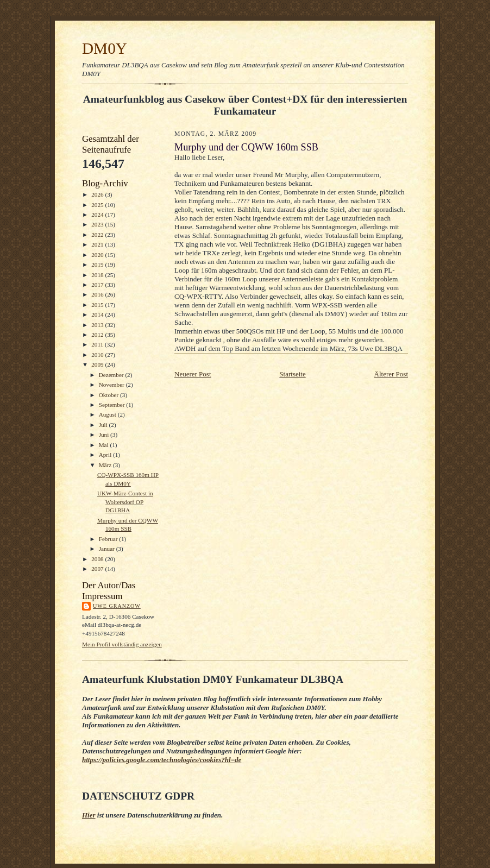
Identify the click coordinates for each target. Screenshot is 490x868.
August (108, 414)
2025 (98, 205)
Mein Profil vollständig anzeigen (122, 644)
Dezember (112, 375)
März (106, 465)
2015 (98, 305)
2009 (98, 364)
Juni (105, 435)
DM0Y (105, 48)
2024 (98, 215)
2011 (98, 344)
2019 (98, 265)
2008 (98, 559)
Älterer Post (391, 374)
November (112, 385)
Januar (108, 549)
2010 (98, 355)
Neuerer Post (193, 374)
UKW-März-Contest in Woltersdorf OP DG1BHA (125, 502)
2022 (98, 235)
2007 (98, 569)
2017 (98, 285)
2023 (98, 224)
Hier (89, 815)
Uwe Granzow (117, 606)
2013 (98, 325)
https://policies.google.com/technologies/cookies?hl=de (162, 760)
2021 (98, 244)
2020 (98, 255)
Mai (105, 445)
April (106, 455)
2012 (98, 335)
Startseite (292, 374)
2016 (98, 294)
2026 (98, 194)
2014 (98, 315)
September (113, 405)
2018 (98, 275)
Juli (104, 425)
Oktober (109, 395)
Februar (109, 539)
